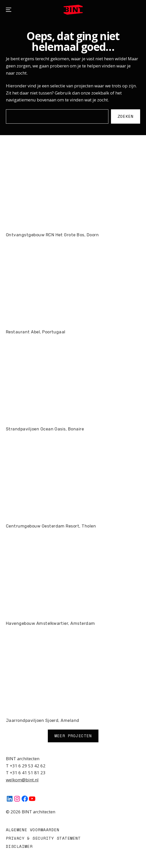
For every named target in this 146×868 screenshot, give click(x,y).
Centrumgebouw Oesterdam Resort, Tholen (51, 526)
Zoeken (126, 116)
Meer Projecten (73, 736)
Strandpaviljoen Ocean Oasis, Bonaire (45, 429)
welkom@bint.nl (22, 780)
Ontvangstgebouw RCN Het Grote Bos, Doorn (52, 235)
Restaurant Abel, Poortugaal (36, 332)
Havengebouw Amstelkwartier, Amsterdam (50, 623)
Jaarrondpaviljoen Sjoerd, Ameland (43, 720)
